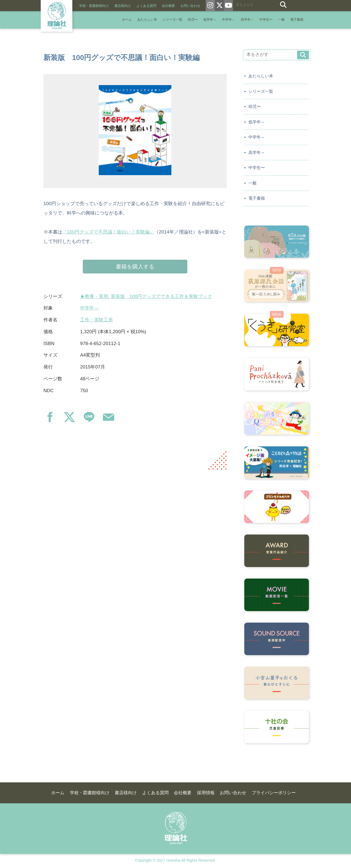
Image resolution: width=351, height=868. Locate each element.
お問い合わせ (190, 6)
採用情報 (206, 793)
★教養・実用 (94, 296)
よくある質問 (146, 6)
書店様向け (123, 6)
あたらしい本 (147, 20)
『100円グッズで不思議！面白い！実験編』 (108, 232)
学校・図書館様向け (94, 6)
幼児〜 (193, 20)
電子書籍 (297, 20)
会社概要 (168, 6)
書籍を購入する (135, 267)
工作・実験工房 (96, 320)
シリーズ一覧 (172, 20)
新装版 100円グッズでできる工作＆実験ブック (162, 296)
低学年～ (210, 20)
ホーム (127, 20)
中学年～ (229, 20)
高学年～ (247, 20)
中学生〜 (266, 20)
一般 (281, 20)
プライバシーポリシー (274, 793)
